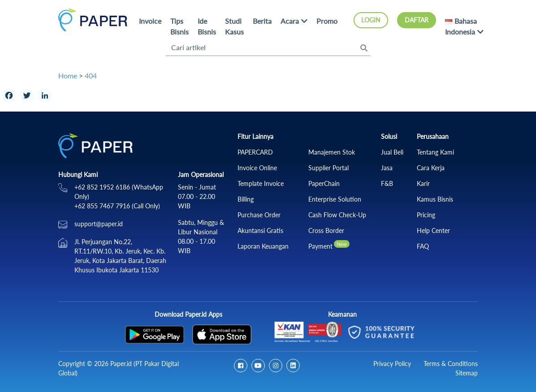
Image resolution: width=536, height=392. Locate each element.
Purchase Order (259, 215)
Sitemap (467, 373)
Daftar (417, 20)
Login (371, 20)
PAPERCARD (255, 152)
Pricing (426, 215)
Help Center (433, 230)
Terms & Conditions (451, 364)
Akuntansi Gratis (260, 230)
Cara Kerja (431, 168)
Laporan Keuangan (263, 246)
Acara (290, 21)
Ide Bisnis (207, 26)
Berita (262, 21)
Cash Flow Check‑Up (337, 215)
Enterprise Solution (335, 199)
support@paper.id (99, 224)
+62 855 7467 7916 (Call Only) (117, 206)
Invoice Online (257, 168)
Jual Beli (392, 152)
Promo (327, 21)
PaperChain (324, 183)
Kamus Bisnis (435, 199)
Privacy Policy (392, 364)
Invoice (150, 21)
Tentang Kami (435, 152)
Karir (423, 183)
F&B (387, 183)
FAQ (423, 246)
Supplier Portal (329, 168)
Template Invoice (261, 183)
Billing (246, 199)
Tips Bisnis (179, 26)
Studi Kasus (234, 26)
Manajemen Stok (332, 152)
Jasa (387, 168)
